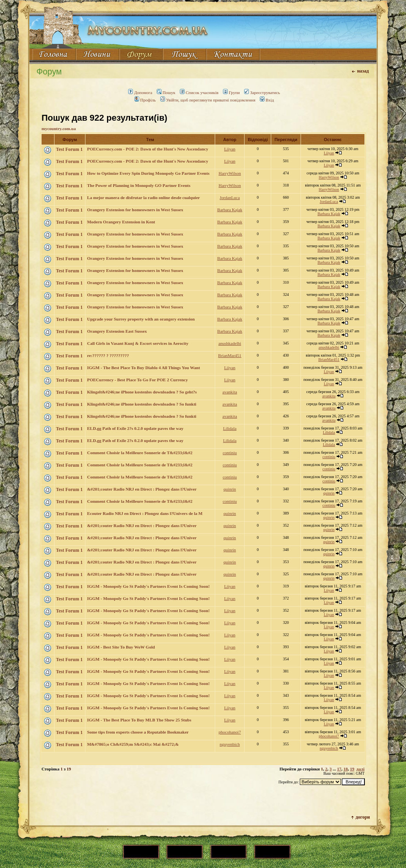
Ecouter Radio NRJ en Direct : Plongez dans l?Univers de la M (145, 513)
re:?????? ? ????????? (108, 355)
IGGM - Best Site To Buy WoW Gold (121, 647)
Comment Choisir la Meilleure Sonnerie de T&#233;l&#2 (140, 453)
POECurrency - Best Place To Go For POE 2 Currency (137, 380)
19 (352, 769)
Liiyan (230, 149)
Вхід (267, 100)
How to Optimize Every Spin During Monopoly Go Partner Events (148, 173)
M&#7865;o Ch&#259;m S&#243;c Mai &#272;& (133, 744)
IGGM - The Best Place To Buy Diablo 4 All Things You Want (143, 368)
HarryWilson (230, 173)
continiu (230, 453)
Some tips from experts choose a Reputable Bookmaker (138, 732)
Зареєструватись (262, 92)
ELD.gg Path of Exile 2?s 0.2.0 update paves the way (135, 428)
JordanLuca (230, 198)
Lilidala (230, 428)
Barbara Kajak (230, 210)
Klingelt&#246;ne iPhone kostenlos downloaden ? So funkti (142, 404)
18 (346, 769)
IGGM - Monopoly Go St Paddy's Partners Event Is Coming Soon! (148, 586)
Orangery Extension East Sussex (117, 331)
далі (361, 769)
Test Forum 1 (69, 149)
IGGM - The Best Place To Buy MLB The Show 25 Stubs (139, 720)
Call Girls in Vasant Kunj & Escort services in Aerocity (138, 343)
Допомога (140, 92)
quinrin (230, 489)
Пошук (166, 92)
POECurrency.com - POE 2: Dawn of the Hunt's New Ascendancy (148, 149)
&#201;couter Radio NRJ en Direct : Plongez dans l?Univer (142, 489)
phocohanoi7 (230, 732)
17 (339, 769)
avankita (230, 392)
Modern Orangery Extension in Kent (121, 222)
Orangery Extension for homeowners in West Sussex (135, 210)
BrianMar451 (230, 355)
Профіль (145, 100)
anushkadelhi (230, 343)
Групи (231, 92)
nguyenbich (230, 744)
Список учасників (199, 92)
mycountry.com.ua (59, 129)
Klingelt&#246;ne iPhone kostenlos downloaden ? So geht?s (142, 392)
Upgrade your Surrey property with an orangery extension (141, 319)
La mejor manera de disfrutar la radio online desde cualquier (143, 198)
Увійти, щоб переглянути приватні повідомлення (208, 100)
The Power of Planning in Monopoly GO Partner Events (139, 185)
